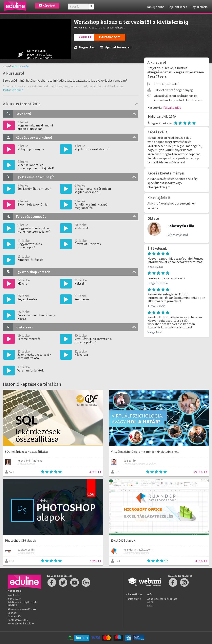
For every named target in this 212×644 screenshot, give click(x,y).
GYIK (150, 606)
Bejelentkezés (177, 7)
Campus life (14, 616)
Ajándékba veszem (116, 47)
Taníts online (134, 599)
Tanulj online (155, 7)
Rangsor (12, 613)
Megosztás (84, 47)
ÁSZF (150, 602)
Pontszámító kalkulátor (21, 623)
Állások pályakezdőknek (22, 609)
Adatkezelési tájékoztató (23, 602)
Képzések (47, 5)
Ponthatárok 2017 (18, 620)
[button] (13, 90)
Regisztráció (199, 7)
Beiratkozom (110, 37)
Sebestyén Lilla (20, 66)
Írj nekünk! (13, 595)
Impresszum (15, 599)
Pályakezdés (172, 107)
